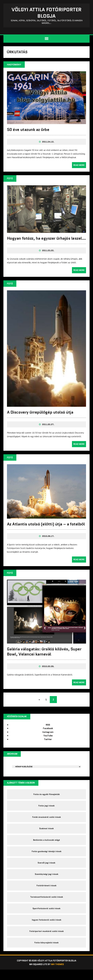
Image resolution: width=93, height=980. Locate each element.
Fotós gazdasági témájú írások (47, 859)
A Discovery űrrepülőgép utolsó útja (40, 418)
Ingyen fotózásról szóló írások (47, 929)
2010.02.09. (48, 672)
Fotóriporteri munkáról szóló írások (47, 941)
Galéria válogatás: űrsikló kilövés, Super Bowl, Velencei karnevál (44, 657)
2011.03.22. (48, 257)
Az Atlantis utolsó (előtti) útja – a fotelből (46, 530)
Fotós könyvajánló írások (46, 953)
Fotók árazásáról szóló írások (47, 824)
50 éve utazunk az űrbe (28, 131)
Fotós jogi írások (46, 812)
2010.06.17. (48, 542)
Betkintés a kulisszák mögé (46, 847)
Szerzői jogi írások (47, 870)
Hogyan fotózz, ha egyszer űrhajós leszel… (39, 242)
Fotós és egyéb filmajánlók (47, 800)
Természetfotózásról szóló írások (47, 906)
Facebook (48, 734)
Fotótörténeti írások (46, 894)
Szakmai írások (46, 835)
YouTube (48, 741)
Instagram (48, 737)
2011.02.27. (48, 430)
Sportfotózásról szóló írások (46, 917)
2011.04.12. (48, 143)
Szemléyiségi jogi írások (47, 882)
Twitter (48, 745)
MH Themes (58, 975)
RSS (48, 730)
